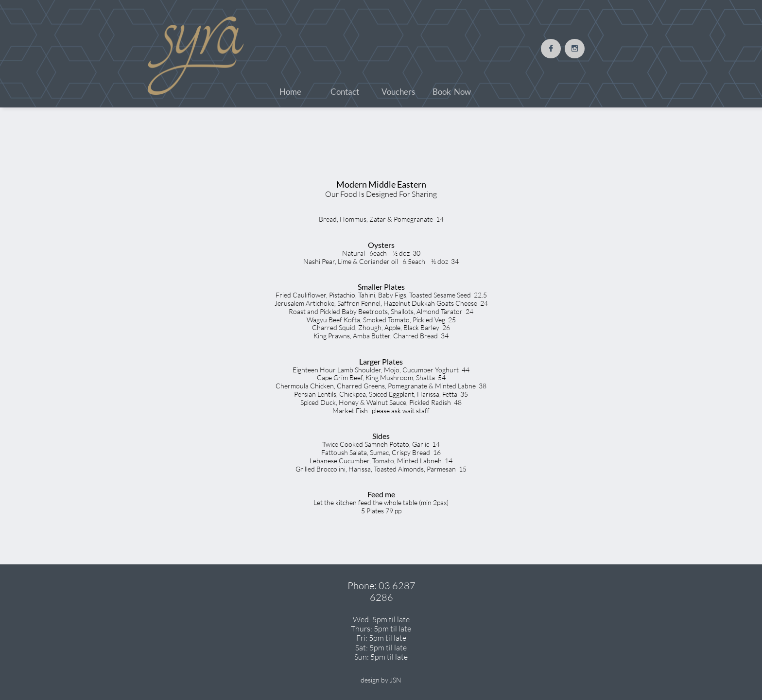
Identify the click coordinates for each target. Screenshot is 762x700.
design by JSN (381, 680)
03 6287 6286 (393, 591)
